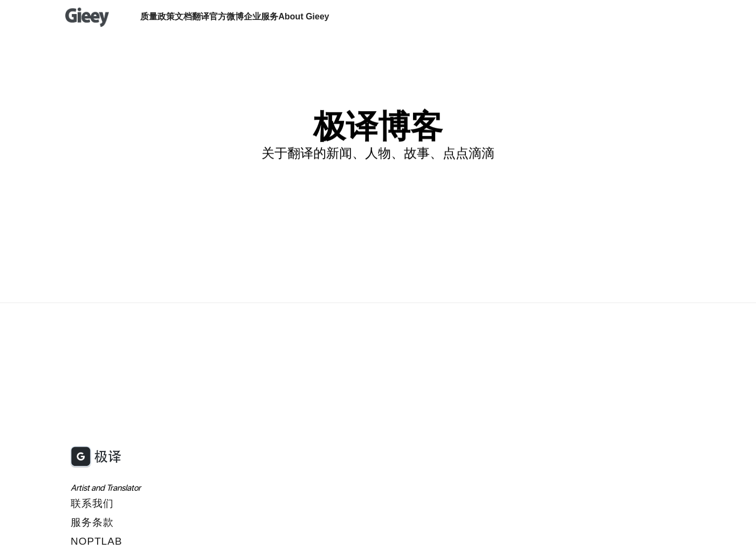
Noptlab (97, 541)
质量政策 (157, 16)
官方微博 (226, 16)
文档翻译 (192, 16)
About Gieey (304, 16)
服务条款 (92, 522)
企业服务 (261, 16)
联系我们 (92, 503)
